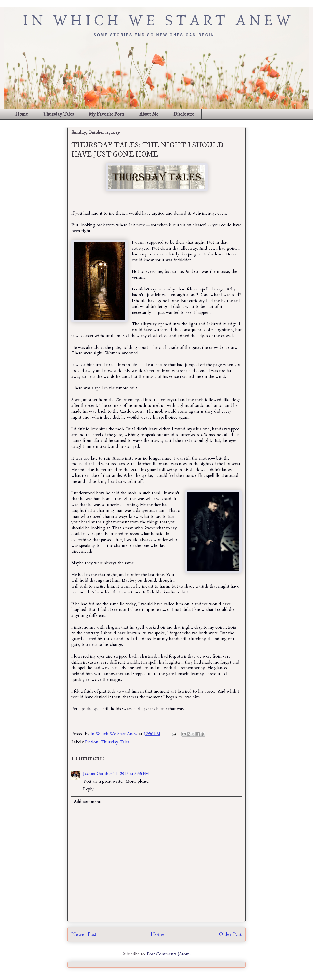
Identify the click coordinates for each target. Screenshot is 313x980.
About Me (149, 114)
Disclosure (184, 114)
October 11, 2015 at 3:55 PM (123, 774)
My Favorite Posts (107, 114)
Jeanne (89, 774)
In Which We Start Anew (115, 734)
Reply (88, 789)
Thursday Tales (58, 114)
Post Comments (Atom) (169, 954)
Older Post (230, 934)
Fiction (92, 742)
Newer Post (84, 934)
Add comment (87, 802)
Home (22, 114)
